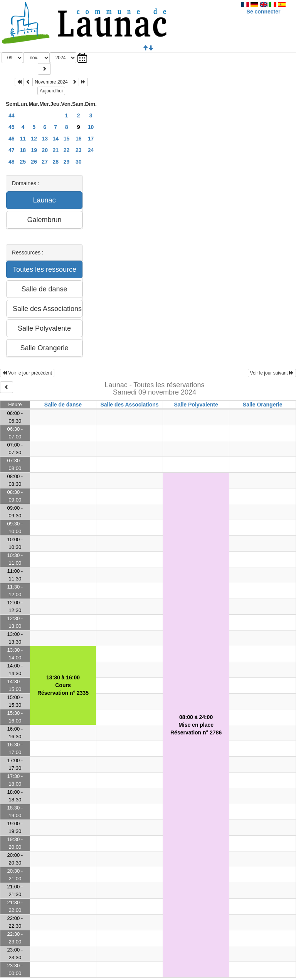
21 (55, 150)
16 (79, 139)
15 (67, 139)
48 (12, 162)
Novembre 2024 (51, 82)
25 (23, 162)
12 (34, 139)
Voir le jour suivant (272, 373)
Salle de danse (63, 405)
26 (34, 162)
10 (91, 127)
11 (23, 139)
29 (67, 162)
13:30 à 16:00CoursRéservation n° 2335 (63, 685)
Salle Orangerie (263, 405)
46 (12, 139)
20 (45, 150)
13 (45, 139)
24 (91, 150)
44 (12, 115)
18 (23, 150)
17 (91, 139)
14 (55, 139)
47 (12, 150)
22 (67, 150)
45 (12, 127)
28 (55, 162)
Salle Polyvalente (196, 405)
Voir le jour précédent (27, 373)
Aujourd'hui (51, 91)
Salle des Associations (129, 405)
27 (45, 162)
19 (34, 150)
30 (79, 162)
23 (79, 150)
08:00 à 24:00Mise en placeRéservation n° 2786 (196, 725)
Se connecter (264, 12)
